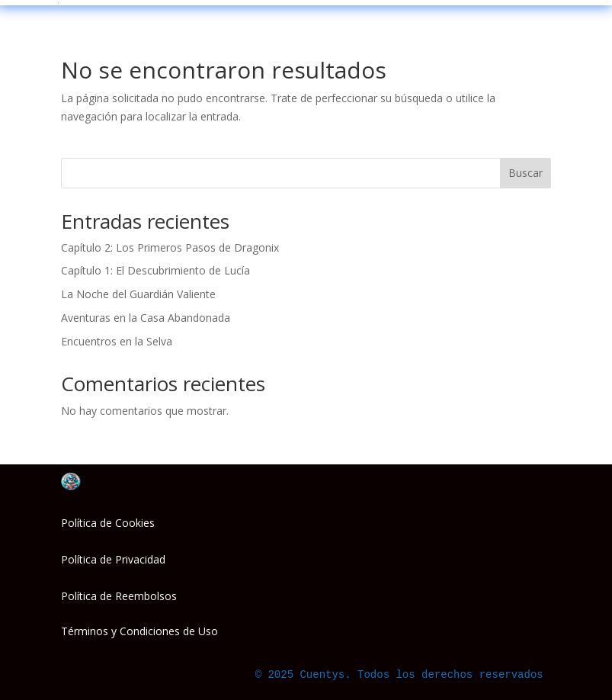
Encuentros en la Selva (117, 341)
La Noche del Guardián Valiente (138, 294)
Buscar (525, 173)
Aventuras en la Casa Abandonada (146, 318)
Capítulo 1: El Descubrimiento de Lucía (155, 270)
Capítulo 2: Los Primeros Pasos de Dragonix (170, 247)
